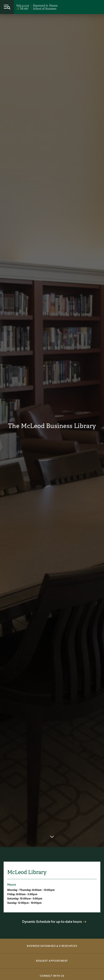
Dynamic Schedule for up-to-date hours (52, 922)
